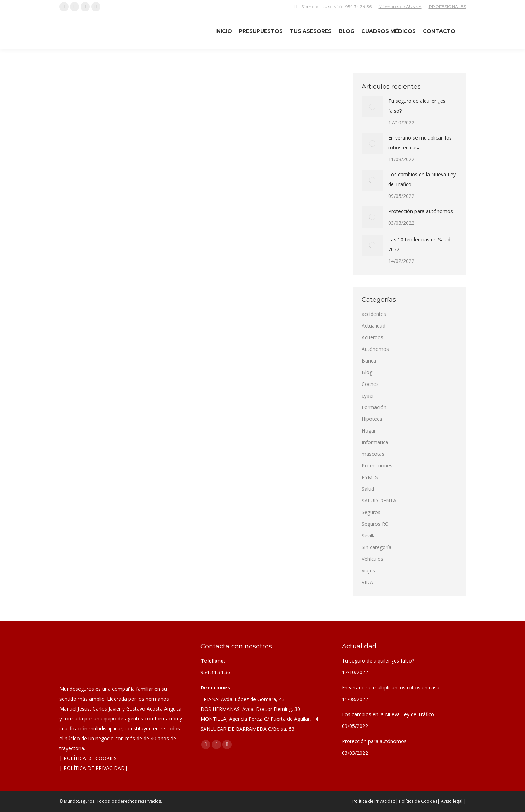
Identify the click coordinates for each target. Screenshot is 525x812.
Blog (367, 372)
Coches (370, 384)
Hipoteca (372, 419)
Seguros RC (375, 524)
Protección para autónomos (421, 211)
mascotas (373, 454)
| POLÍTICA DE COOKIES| (89, 758)
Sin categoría (377, 547)
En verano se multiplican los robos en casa (420, 143)
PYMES (370, 477)
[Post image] (372, 107)
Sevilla (369, 536)
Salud (368, 489)
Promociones (377, 466)
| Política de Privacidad (372, 801)
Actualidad (374, 326)
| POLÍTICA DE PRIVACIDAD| (94, 768)
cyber (368, 396)
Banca (369, 361)
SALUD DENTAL (380, 501)
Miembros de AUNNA (400, 7)
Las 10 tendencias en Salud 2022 (419, 244)
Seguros (371, 512)
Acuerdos (372, 337)
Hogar (369, 431)
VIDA (367, 582)
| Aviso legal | (452, 801)
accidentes (374, 314)
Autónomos (375, 349)
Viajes (368, 570)
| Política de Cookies (416, 801)
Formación (374, 407)
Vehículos (372, 559)
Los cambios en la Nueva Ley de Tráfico (422, 179)
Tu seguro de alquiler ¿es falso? (417, 106)
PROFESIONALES (447, 7)
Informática (375, 442)
